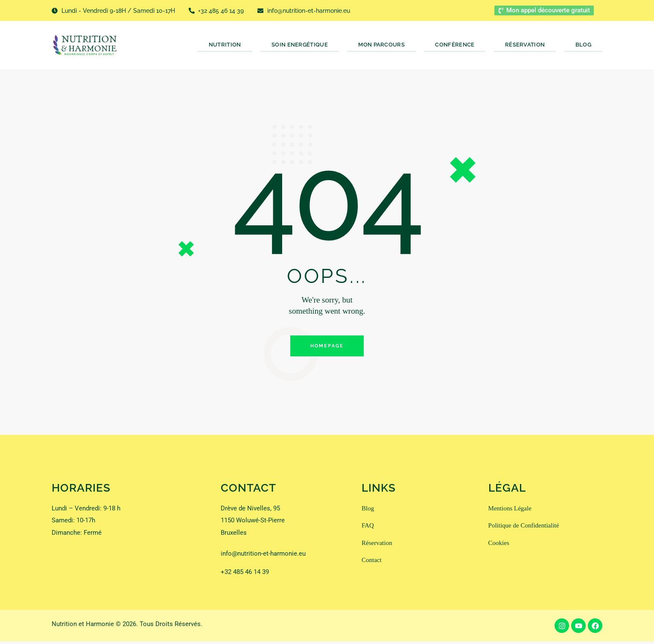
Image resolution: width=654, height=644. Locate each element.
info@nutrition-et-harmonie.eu (263, 556)
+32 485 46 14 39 (245, 574)
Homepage (327, 347)
